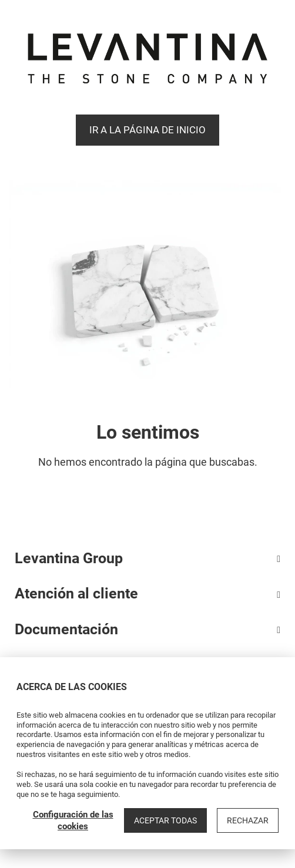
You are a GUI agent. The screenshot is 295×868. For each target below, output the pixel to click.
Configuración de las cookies (73, 820)
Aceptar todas (165, 820)
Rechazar (248, 820)
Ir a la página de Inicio (147, 130)
